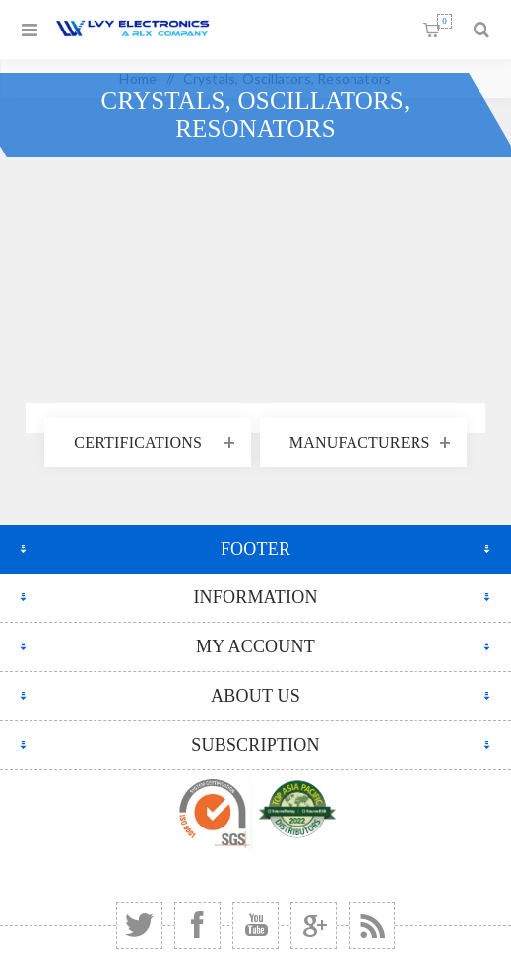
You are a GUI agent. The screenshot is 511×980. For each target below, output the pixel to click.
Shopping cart (445, 21)
